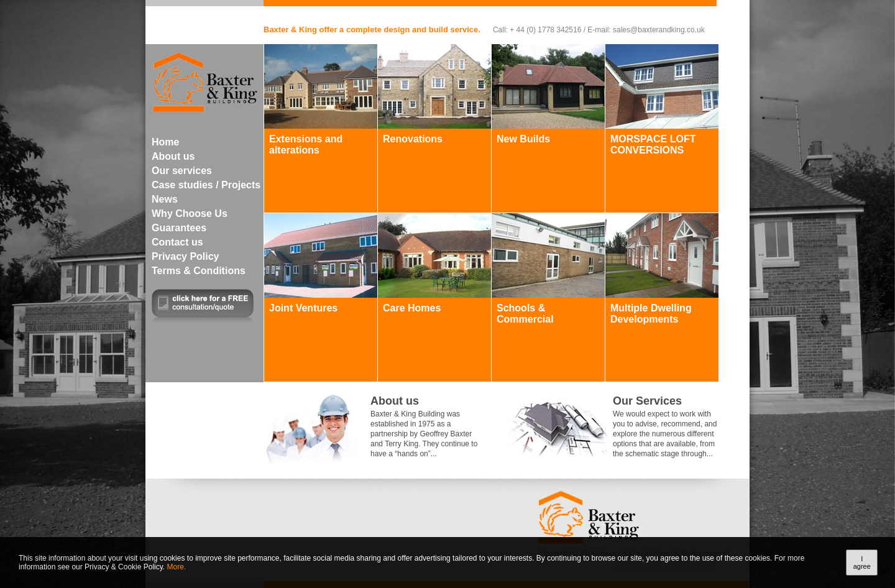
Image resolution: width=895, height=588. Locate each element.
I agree (862, 563)
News (165, 199)
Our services (182, 171)
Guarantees (179, 228)
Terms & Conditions (199, 271)
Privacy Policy (186, 256)
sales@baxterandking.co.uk (659, 30)
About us (173, 156)
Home (165, 142)
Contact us (177, 242)
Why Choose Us (190, 214)
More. (177, 567)
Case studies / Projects (206, 185)
